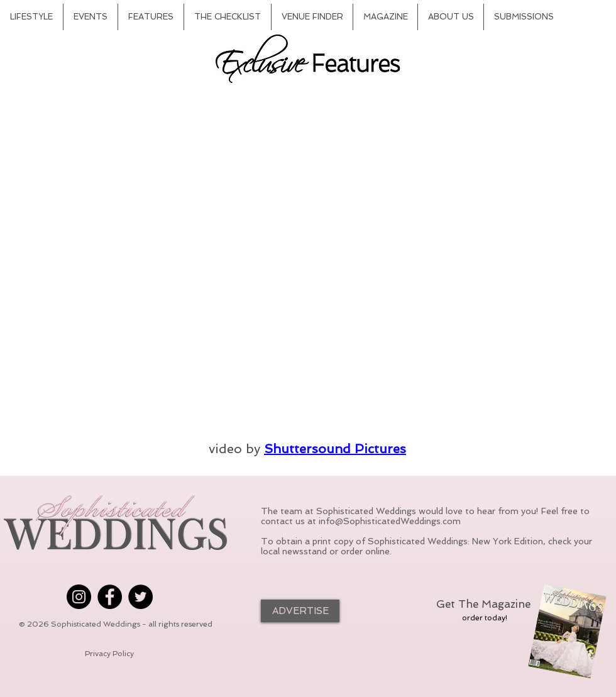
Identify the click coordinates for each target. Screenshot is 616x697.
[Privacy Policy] (109, 654)
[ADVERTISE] (300, 611)
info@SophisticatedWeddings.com (390, 521)
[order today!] (485, 618)
